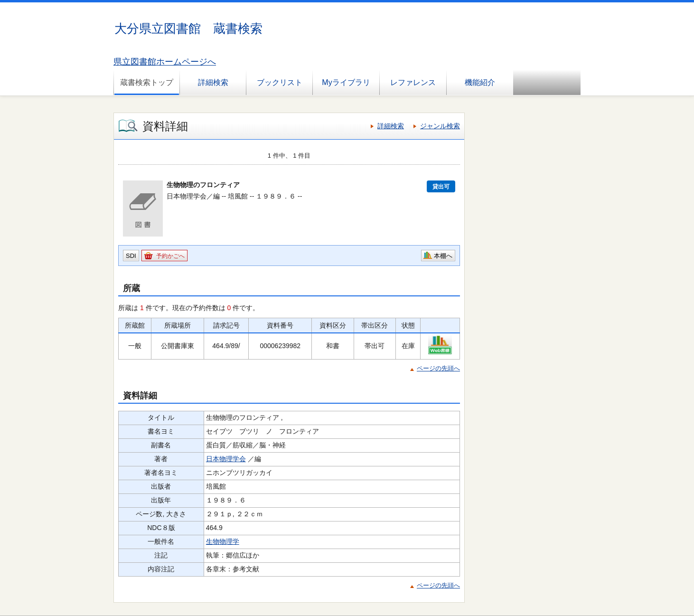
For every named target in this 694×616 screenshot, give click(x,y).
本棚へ (443, 256)
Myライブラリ (346, 82)
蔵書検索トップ (147, 82)
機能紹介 (480, 82)
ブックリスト (280, 82)
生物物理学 (223, 541)
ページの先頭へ (438, 368)
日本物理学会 (226, 459)
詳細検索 (213, 82)
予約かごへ (170, 256)
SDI (131, 256)
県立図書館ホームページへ (165, 62)
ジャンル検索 (440, 126)
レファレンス (413, 82)
